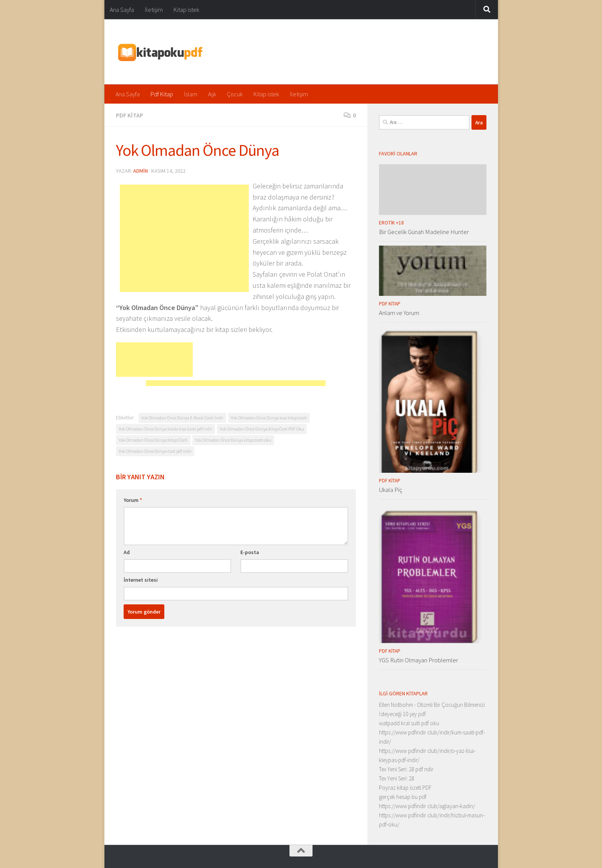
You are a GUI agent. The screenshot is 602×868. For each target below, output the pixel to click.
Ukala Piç (391, 490)
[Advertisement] (184, 238)
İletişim (154, 10)
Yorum (133, 500)
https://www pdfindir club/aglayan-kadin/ (427, 806)
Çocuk (235, 94)
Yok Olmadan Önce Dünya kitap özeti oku (233, 440)
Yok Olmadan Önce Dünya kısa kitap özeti (269, 418)
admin (141, 171)
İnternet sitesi (141, 580)
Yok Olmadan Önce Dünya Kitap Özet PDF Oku (262, 429)
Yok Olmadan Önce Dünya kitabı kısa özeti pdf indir (165, 429)
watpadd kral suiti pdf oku (409, 723)
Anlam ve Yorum (399, 313)
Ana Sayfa (122, 10)
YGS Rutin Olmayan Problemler (418, 660)
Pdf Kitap (162, 94)
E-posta (250, 552)
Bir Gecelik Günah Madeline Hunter (424, 232)
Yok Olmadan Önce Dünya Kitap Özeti (153, 440)
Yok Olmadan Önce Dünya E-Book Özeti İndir (182, 418)
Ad (127, 552)
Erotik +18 (391, 223)
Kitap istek (186, 10)
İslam (191, 94)
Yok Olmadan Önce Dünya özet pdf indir (155, 451)
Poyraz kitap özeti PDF (405, 788)
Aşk (212, 94)
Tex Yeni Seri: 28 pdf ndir (406, 769)
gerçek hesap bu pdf (403, 797)
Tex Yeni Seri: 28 (397, 778)
